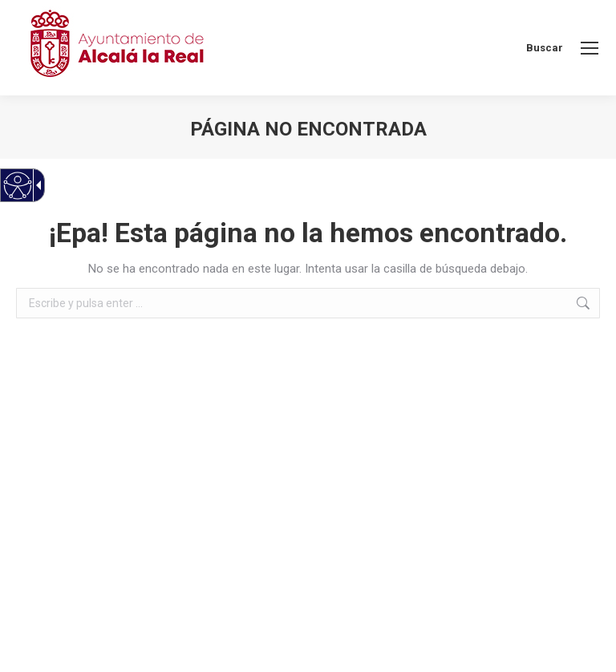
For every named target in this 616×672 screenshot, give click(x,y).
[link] (590, 48)
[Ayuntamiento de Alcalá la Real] (116, 48)
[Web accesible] (18, 186)
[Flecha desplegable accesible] (36, 185)
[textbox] (308, 303)
